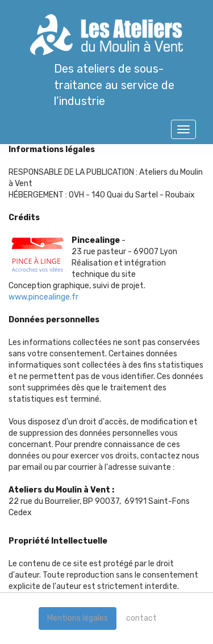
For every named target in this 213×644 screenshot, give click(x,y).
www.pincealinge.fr (43, 297)
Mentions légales (78, 618)
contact (141, 618)
